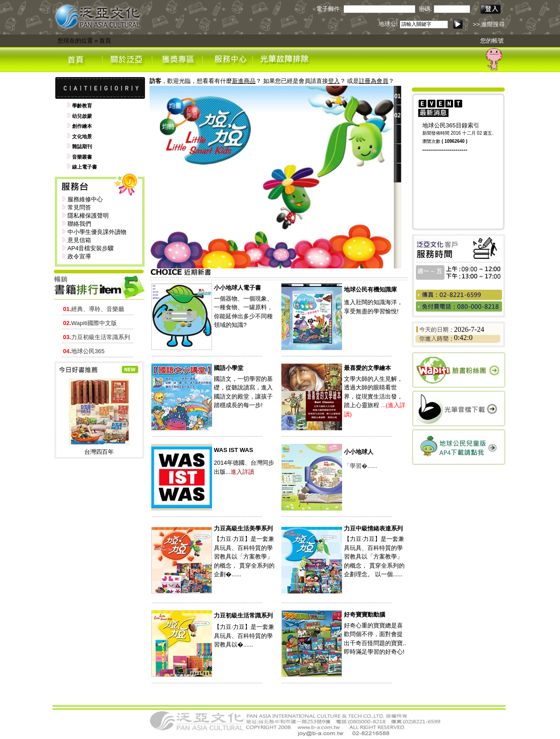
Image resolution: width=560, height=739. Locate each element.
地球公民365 (84, 351)
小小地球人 (359, 452)
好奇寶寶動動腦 (364, 615)
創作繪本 (82, 126)
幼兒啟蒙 (82, 116)
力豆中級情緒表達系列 (373, 528)
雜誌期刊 (82, 146)
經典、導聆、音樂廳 (94, 309)
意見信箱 (79, 240)
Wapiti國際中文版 (90, 323)
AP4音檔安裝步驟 (91, 248)
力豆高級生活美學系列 (243, 528)
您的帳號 (492, 41)
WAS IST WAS (234, 450)
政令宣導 (79, 256)
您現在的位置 (75, 41)
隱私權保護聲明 (88, 216)
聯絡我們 (79, 224)
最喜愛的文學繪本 (367, 368)
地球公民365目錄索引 (451, 125)
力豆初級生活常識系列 (97, 337)
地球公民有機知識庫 (370, 289)
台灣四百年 (99, 452)
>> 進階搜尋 (489, 24)
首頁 (105, 41)
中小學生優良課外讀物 (97, 232)
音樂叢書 (82, 157)
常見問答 (79, 207)
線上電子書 (84, 167)
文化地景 (82, 136)
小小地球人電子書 (237, 288)
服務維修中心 (85, 199)
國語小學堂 (229, 368)
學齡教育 (82, 106)
